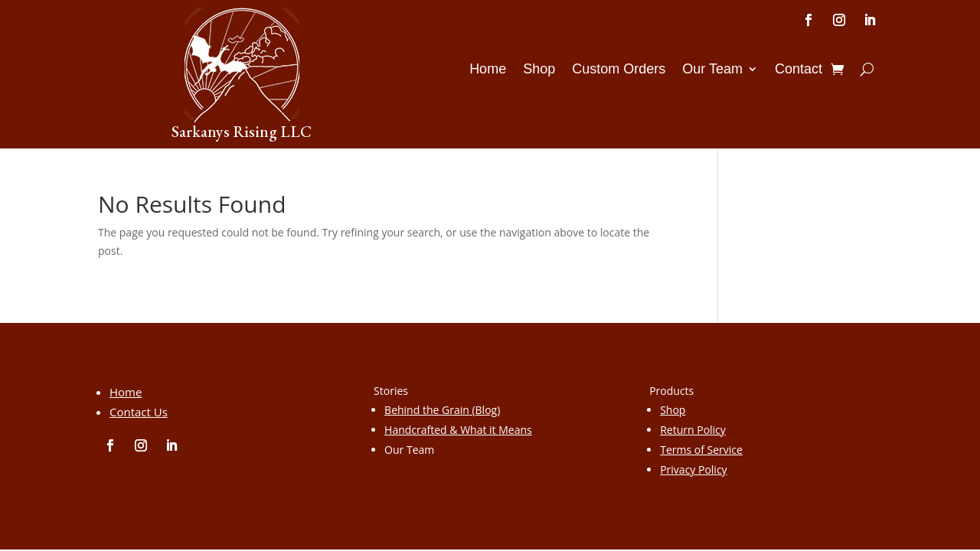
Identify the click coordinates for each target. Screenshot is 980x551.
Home (488, 70)
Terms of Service (701, 450)
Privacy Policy (693, 469)
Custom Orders (619, 70)
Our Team (712, 70)
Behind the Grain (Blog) (442, 410)
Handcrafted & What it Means (458, 430)
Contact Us (139, 412)
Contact (799, 70)
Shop (539, 70)
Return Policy (693, 430)
